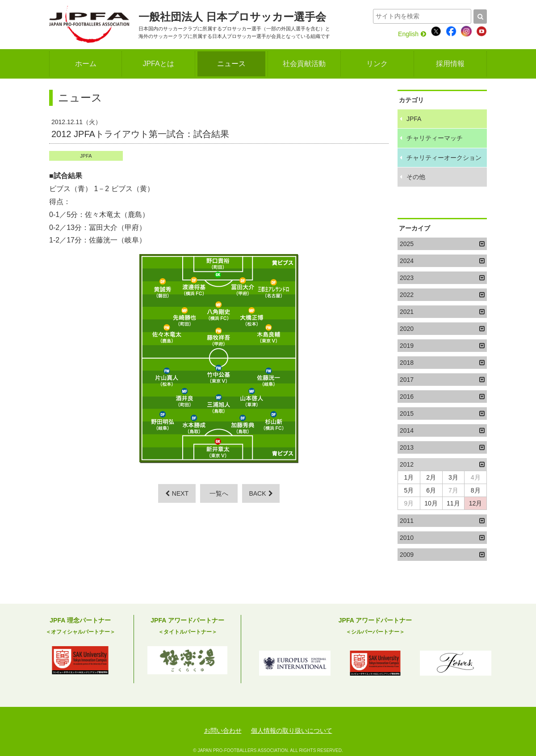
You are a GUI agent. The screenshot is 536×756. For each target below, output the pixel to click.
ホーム (86, 64)
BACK (261, 493)
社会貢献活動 (304, 64)
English (412, 34)
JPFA (86, 156)
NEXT (177, 493)
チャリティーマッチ (435, 138)
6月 (431, 490)
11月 (453, 503)
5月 (409, 490)
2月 (431, 477)
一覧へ (219, 493)
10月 (431, 503)
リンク (377, 64)
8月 (476, 490)
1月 (409, 477)
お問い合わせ (223, 731)
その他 (416, 177)
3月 (453, 477)
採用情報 (450, 64)
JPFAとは (158, 64)
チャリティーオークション (444, 158)
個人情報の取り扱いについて (292, 731)
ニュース (231, 64)
